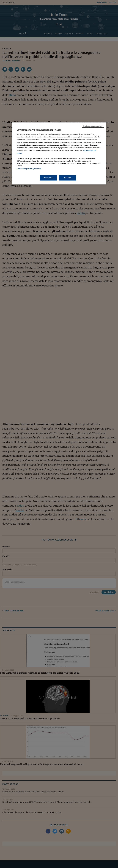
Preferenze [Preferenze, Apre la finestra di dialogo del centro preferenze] (49, 178)
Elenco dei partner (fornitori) (29, 169)
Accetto (68, 178)
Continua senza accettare (93, 126)
